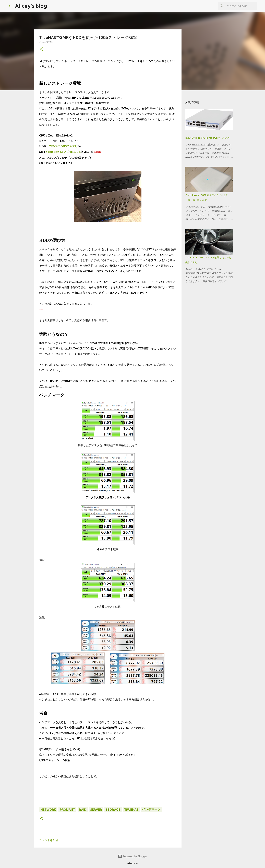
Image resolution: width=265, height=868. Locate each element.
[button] (41, 49)
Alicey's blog (31, 6)
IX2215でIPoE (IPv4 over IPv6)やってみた (208, 138)
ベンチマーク (151, 809)
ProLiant (67, 809)
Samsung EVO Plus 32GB (63, 152)
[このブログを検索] (239, 6)
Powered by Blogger (132, 856)
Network (48, 809)
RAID (83, 809)
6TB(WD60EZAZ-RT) (63, 146)
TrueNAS (131, 809)
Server (96, 809)
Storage (113, 809)
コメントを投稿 (49, 840)
